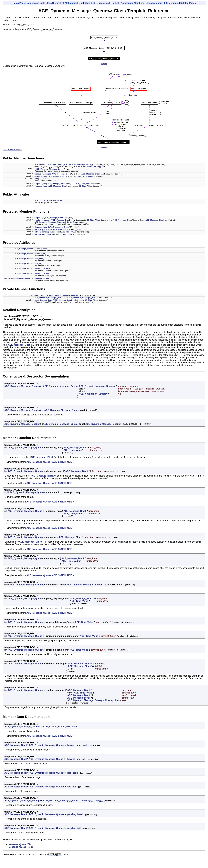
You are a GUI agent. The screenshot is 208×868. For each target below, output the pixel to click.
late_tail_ (38, 264)
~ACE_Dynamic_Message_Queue (49, 169)
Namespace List (35, 3)
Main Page (19, 3)
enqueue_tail (40, 184)
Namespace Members (132, 3)
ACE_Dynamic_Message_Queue (49, 165)
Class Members (154, 3)
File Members (171, 3)
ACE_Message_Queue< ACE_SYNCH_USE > (50, 462)
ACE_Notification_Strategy (90, 167)
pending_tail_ (40, 254)
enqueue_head (41, 186)
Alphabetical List (74, 3)
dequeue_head (41, 177)
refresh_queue (41, 230)
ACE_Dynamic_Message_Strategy (78, 165)
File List (115, 3)
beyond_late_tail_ (42, 274)
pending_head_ (41, 249)
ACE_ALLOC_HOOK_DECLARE (48, 201)
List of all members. (13, 150)
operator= (39, 296)
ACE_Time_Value (85, 177)
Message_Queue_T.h (20, 845)
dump (37, 179)
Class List (90, 3)
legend (104, 64)
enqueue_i (39, 218)
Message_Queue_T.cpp (21, 847)
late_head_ (39, 259)
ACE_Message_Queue (20, 345)
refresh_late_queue (43, 235)
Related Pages (188, 3)
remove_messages (43, 174)
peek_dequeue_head (44, 301)
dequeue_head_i (42, 227)
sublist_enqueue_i (42, 220)
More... (16, 20)
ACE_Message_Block (61, 174)
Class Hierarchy (54, 3)
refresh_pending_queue (45, 232)
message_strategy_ (43, 279)
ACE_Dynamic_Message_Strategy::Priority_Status (56, 223)
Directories (103, 3)
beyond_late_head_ (43, 269)
